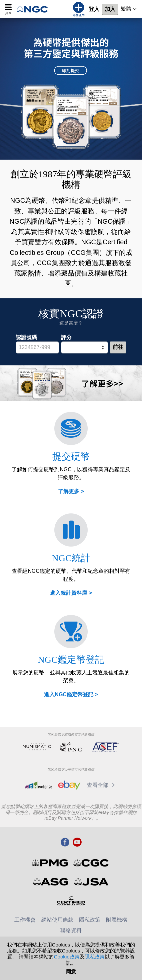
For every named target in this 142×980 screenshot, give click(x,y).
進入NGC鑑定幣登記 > (71, 694)
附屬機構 (117, 920)
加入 (110, 9)
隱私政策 (90, 920)
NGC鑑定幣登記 (71, 660)
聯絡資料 (71, 930)
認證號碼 (26, 337)
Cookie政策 (66, 957)
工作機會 (25, 920)
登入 (94, 9)
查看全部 (102, 785)
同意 (71, 972)
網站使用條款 (57, 920)
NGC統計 (71, 558)
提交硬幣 (71, 456)
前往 (118, 347)
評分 (66, 337)
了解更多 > (71, 491)
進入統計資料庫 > (71, 593)
